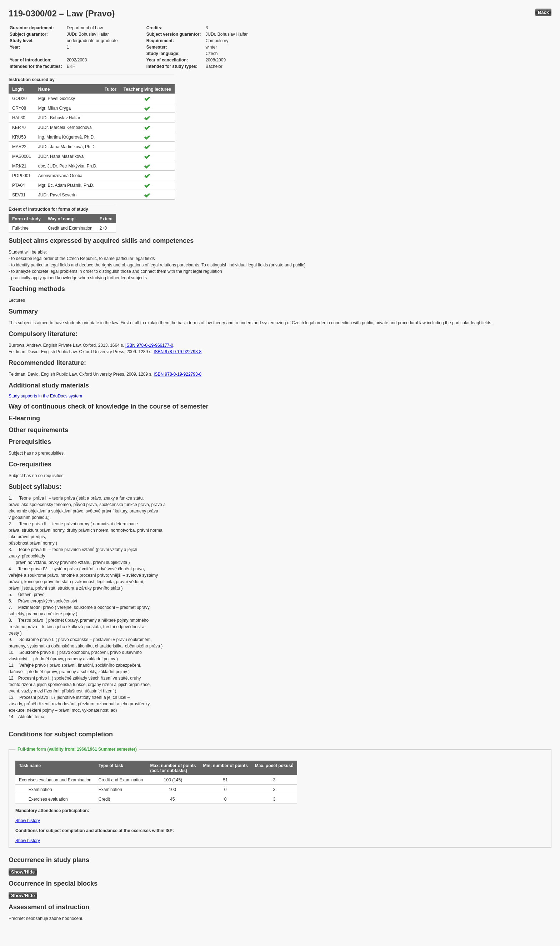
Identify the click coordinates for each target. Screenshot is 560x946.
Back (543, 12)
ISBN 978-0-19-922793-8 (177, 352)
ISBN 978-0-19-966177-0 (149, 345)
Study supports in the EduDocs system (45, 396)
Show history (28, 821)
